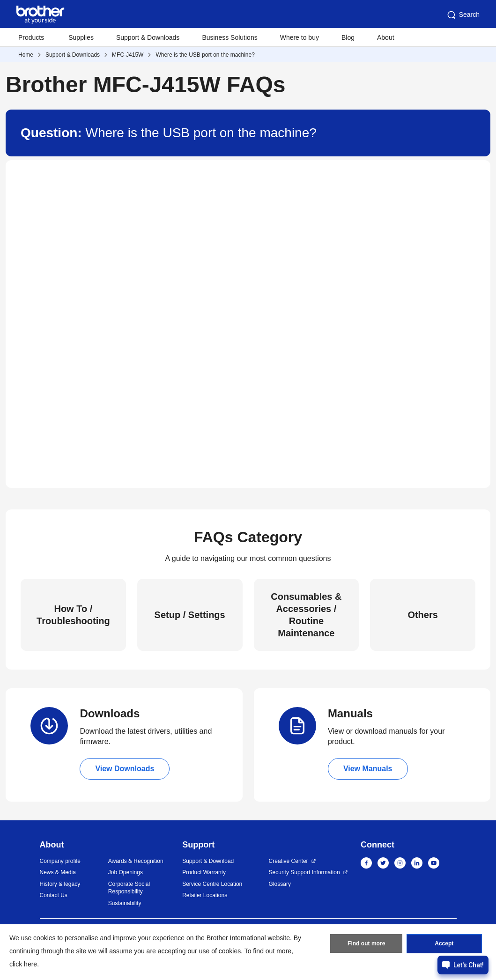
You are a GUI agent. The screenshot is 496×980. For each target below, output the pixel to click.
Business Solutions (229, 37)
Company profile (60, 861)
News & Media (58, 872)
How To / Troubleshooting (73, 615)
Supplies (81, 37)
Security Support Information (304, 872)
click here (23, 964)
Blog (348, 37)
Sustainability (125, 903)
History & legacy (60, 884)
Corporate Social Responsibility (129, 888)
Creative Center (289, 861)
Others (422, 615)
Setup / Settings (190, 615)
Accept (444, 944)
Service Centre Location (212, 884)
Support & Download (208, 861)
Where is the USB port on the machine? (205, 55)
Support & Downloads (148, 37)
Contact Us (54, 895)
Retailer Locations (205, 895)
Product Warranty (204, 872)
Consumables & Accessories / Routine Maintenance (306, 615)
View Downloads (125, 769)
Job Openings (126, 872)
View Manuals (368, 769)
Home (26, 55)
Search (463, 15)
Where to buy (300, 37)
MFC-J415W (128, 55)
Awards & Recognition (136, 861)
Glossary (280, 884)
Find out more (366, 944)
